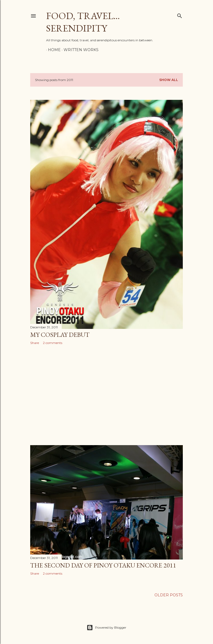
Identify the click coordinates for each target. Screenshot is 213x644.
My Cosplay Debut (60, 335)
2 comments (53, 343)
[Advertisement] (106, 395)
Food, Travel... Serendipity (83, 22)
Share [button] (35, 343)
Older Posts (169, 595)
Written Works (79, 50)
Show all (169, 80)
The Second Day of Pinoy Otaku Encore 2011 (103, 565)
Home (52, 50)
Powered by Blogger (106, 628)
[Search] (180, 15)
